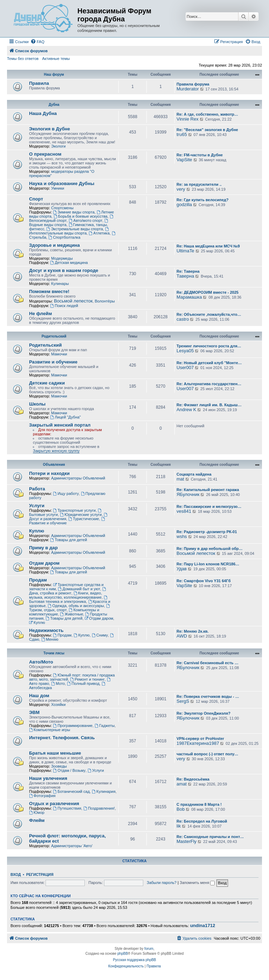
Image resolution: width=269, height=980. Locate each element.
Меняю (50, 639)
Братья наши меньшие (55, 753)
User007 (185, 367)
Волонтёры (105, 301)
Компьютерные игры (50, 730)
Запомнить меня (197, 883)
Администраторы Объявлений (78, 478)
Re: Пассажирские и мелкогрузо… (209, 506)
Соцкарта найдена (194, 474)
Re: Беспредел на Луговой (202, 821)
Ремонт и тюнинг (87, 679)
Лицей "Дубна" (65, 417)
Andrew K (186, 410)
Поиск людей (64, 306)
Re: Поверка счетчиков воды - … (208, 696)
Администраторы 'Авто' (72, 846)
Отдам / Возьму (69, 770)
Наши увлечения (48, 778)
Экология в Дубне (50, 129)
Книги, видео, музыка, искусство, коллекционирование (65, 595)
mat (180, 479)
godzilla (184, 205)
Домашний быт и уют (79, 589)
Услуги (37, 506)
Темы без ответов (23, 59)
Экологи (58, 146)
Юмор (37, 812)
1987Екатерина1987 (198, 743)
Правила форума (193, 84)
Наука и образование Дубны (62, 183)
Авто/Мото (41, 662)
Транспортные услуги (74, 510)
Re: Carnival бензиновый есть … (208, 663)
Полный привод (83, 683)
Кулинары (60, 284)
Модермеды (62, 258)
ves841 (184, 511)
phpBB (123, 954)
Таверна (185, 276)
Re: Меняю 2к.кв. (193, 631)
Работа (37, 489)
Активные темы (56, 59)
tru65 (182, 134)
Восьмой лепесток (73, 301)
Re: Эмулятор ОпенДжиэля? (204, 713)
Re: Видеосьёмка (193, 779)
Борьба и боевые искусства (81, 216)
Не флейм (40, 314)
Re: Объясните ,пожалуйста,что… (209, 314)
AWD (182, 636)
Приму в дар (43, 548)
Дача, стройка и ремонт (68, 591)
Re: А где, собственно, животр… (207, 114)
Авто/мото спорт (85, 220)
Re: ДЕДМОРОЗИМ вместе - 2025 (208, 292)
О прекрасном (45, 154)
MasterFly (187, 841)
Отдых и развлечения (54, 804)
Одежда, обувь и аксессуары (76, 606)
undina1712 (203, 926)
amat (182, 784)
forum (149, 949)
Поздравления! (99, 808)
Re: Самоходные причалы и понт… (210, 837)
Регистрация (40, 874)
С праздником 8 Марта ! (199, 804)
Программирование (73, 726)
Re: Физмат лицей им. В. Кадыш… (209, 405)
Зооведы (59, 766)
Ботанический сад (71, 791)
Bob (181, 809)
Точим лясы (54, 653)
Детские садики (47, 383)
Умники (58, 188)
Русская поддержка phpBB (134, 960)
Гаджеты (105, 726)
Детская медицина (69, 263)
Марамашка (189, 297)
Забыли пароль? (162, 883)
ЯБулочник (188, 494)
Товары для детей (68, 540)
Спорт (36, 199)
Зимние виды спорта (74, 212)
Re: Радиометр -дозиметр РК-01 (207, 532)
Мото (58, 683)
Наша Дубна (43, 113)
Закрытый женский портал (60, 425)
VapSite (184, 160)
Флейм (37, 820)
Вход (16, 874)
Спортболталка (64, 237)
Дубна (54, 105)
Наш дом (39, 696)
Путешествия (67, 808)
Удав (182, 569)
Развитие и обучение (53, 362)
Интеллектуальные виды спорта (69, 231)
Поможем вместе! (49, 291)
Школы (37, 404)
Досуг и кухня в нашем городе (64, 270)
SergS (183, 701)
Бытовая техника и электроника (69, 600)
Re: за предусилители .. (199, 184)
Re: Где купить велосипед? (202, 200)
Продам (38, 580)
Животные (71, 614)
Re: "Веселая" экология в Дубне (207, 130)
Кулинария (104, 791)
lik (179, 826)
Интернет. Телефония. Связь (62, 738)
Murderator (188, 89)
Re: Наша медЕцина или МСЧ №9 (208, 246)
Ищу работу (66, 494)
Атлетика (99, 233)
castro (183, 319)
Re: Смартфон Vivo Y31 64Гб (204, 581)
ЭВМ (34, 712)
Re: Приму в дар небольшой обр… (210, 549)
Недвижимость (46, 630)
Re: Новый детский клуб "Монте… (209, 363)
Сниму (100, 635)
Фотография (42, 796)
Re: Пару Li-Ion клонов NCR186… (208, 564)
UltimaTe (185, 251)
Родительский (54, 336)
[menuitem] (37, 42)
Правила (39, 83)
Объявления (54, 465)
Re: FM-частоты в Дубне (200, 155)
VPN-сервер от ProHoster (200, 739)
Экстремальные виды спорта (75, 229)
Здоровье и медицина (54, 245)
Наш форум (54, 74)
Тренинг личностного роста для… (209, 346)
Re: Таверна (188, 271)
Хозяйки (58, 705)
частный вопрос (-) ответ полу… (207, 754)
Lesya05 (185, 351)
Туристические (84, 519)
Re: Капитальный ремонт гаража (208, 490)
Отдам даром (44, 563)
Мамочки (59, 354)
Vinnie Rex (188, 119)
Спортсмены (62, 208)
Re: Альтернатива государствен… (209, 384)
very (181, 189)
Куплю (37, 531)
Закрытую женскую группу (56, 451)
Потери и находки (49, 473)
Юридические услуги (81, 515)
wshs (182, 536)
